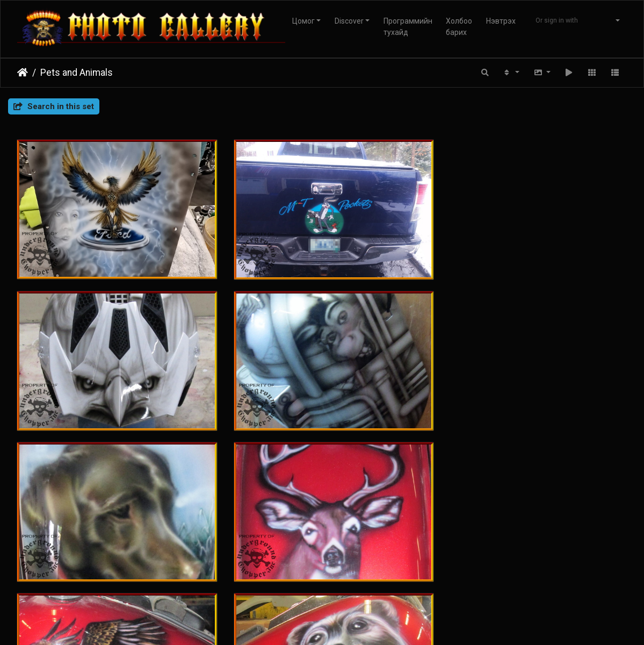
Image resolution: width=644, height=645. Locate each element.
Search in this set (54, 106)
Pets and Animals (77, 73)
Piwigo (304, 593)
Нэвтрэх (501, 21)
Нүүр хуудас (23, 73)
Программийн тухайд (408, 27)
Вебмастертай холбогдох (365, 593)
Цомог (303, 21)
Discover (349, 21)
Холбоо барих (459, 27)
